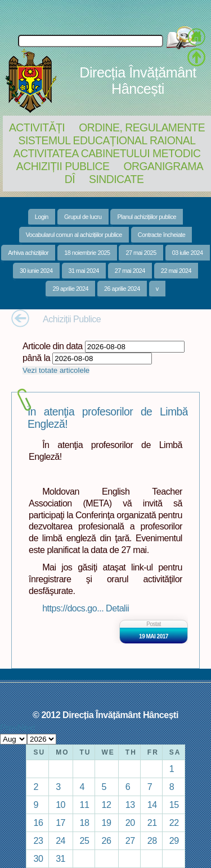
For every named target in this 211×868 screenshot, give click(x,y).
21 (152, 823)
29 (174, 840)
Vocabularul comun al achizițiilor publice (74, 235)
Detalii (117, 608)
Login (42, 217)
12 (107, 805)
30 (38, 858)
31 (60, 858)
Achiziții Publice (63, 166)
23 (38, 840)
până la (36, 358)
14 (152, 805)
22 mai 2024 (176, 271)
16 (38, 823)
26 (107, 840)
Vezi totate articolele (56, 370)
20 (130, 823)
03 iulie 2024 (188, 253)
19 (107, 823)
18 (85, 823)
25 (85, 840)
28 (152, 840)
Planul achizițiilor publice (147, 217)
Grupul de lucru (83, 217)
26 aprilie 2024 (122, 289)
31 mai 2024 (84, 271)
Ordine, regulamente (142, 127)
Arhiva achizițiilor (28, 253)
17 (60, 823)
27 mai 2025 (141, 253)
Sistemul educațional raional (107, 140)
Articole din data (53, 346)
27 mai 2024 (130, 271)
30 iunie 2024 (36, 271)
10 (60, 805)
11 (85, 805)
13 (130, 805)
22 (174, 823)
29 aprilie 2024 (70, 289)
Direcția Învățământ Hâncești (138, 81)
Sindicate (116, 179)
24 (60, 840)
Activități (37, 127)
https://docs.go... (74, 608)
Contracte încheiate (162, 235)
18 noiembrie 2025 (87, 253)
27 (130, 840)
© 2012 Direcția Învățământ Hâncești (105, 715)
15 (174, 805)
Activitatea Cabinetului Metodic (107, 153)
